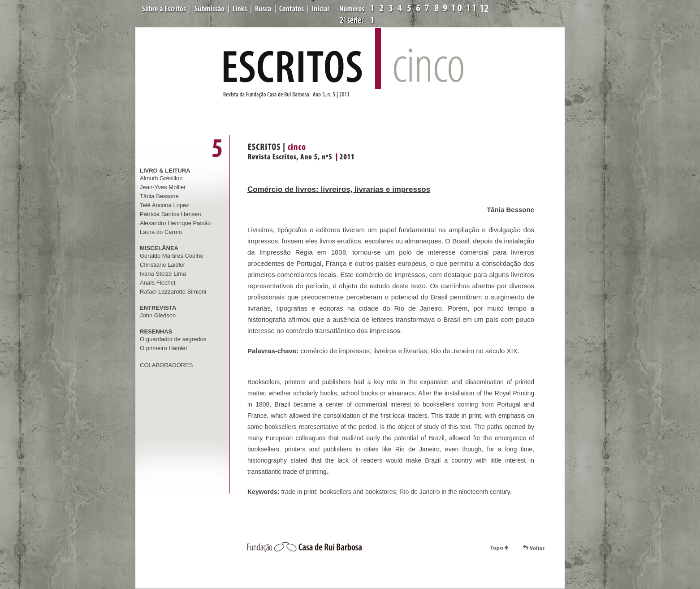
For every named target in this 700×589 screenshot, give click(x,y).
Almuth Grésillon (161, 178)
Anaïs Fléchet (158, 283)
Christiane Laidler (162, 265)
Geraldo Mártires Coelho (172, 256)
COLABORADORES (166, 365)
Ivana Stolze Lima (163, 274)
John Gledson (158, 315)
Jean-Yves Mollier (163, 187)
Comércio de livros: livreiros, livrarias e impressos (339, 189)
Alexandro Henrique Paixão (175, 223)
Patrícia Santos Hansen (171, 214)
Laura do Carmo (161, 232)
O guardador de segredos (173, 339)
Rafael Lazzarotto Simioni (173, 292)
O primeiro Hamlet (163, 348)
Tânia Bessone (159, 196)
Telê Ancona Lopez (164, 205)
